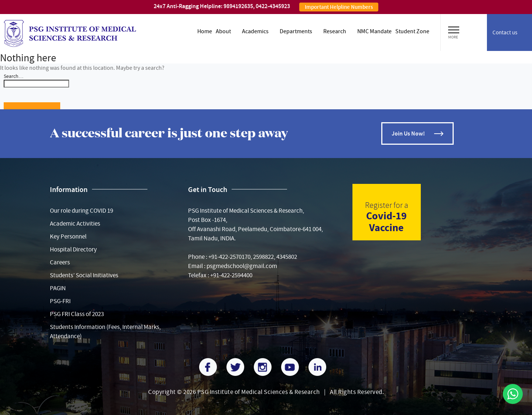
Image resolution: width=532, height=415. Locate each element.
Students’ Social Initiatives (84, 275)
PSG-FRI (60, 301)
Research (335, 31)
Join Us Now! (408, 133)
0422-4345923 (273, 6)
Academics (255, 31)
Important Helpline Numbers (339, 7)
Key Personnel (68, 236)
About (223, 31)
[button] (454, 29)
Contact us (505, 32)
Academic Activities (75, 224)
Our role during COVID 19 (81, 211)
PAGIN (58, 288)
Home (205, 31)
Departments (296, 31)
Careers (60, 262)
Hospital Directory (73, 249)
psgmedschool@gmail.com (242, 266)
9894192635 (238, 6)
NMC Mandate (374, 31)
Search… (13, 76)
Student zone (412, 31)
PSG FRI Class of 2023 (77, 314)
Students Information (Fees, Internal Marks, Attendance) (105, 332)
